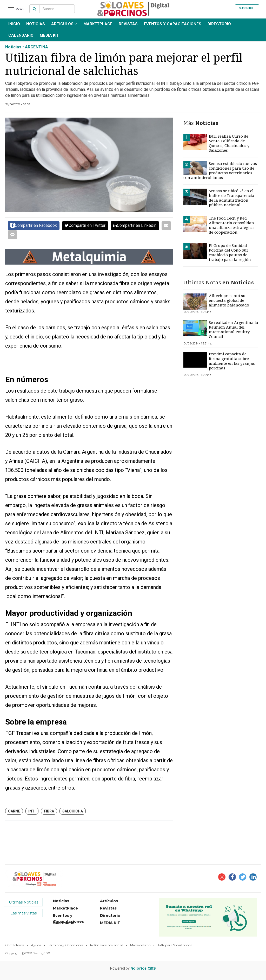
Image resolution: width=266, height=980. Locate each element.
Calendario (21, 35)
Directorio (219, 24)
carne (14, 811)
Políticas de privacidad (107, 945)
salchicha (73, 811)
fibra (49, 811)
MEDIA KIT (49, 35)
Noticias (36, 24)
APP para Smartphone (175, 945)
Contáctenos (15, 945)
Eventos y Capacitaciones (173, 24)
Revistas (128, 24)
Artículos (64, 24)
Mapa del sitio (140, 945)
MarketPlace (98, 24)
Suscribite (247, 8)
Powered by (133, 968)
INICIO (14, 24)
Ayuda (36, 945)
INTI (32, 811)
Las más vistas (24, 913)
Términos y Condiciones (66, 945)
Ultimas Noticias (24, 902)
